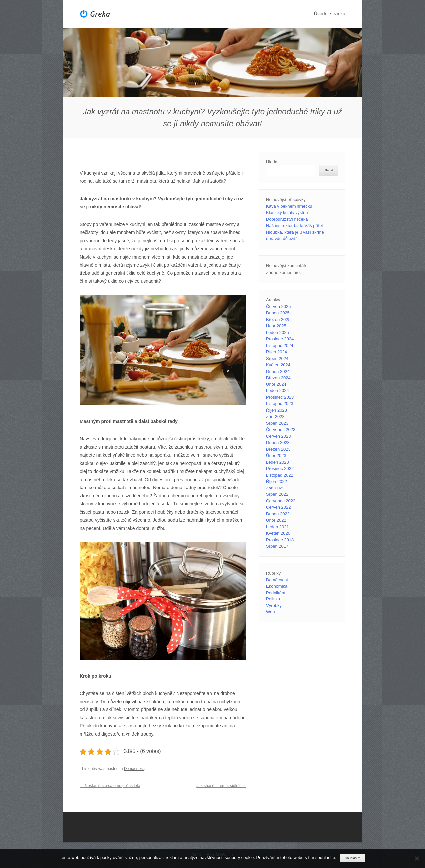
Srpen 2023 (277, 423)
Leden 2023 (277, 462)
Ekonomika (277, 586)
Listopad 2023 (280, 404)
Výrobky (274, 606)
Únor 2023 (276, 455)
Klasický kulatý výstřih (287, 213)
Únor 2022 (276, 520)
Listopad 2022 (280, 475)
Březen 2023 (278, 449)
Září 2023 (275, 417)
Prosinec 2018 (280, 540)
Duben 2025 (278, 313)
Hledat (272, 162)
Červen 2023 (278, 436)
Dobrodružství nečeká (287, 219)
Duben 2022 (278, 514)
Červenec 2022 (281, 501)
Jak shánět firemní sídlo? (221, 786)
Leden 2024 (277, 391)
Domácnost (134, 769)
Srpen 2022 (277, 494)
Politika (273, 599)
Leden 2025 (277, 332)
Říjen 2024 (276, 352)
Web (270, 612)
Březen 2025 (278, 320)
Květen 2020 (278, 533)
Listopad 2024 (280, 345)
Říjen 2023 (276, 410)
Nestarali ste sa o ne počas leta (110, 786)
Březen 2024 (278, 378)
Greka (100, 14)
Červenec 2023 (281, 430)
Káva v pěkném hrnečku (289, 206)
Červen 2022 (278, 507)
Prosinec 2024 (280, 339)
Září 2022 (275, 488)
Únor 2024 (276, 384)
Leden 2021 (277, 527)
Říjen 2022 (276, 481)
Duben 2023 (278, 442)
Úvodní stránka (330, 14)
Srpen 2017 (277, 546)
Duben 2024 (278, 371)
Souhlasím (353, 858)
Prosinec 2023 (280, 397)
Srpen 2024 (277, 358)
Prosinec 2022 (280, 468)
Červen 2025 (278, 307)
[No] (417, 858)
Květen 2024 (278, 365)
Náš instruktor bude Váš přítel (294, 225)
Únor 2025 (276, 326)
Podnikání (276, 593)
